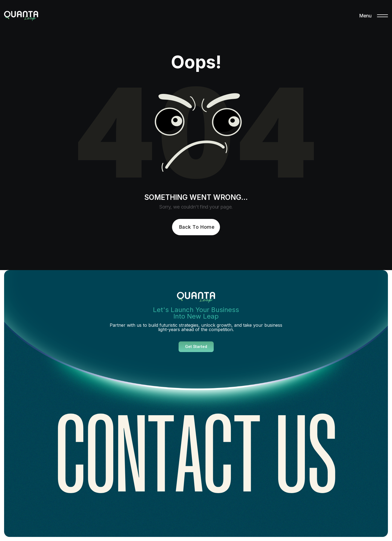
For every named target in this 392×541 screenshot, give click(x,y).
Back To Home (197, 227)
